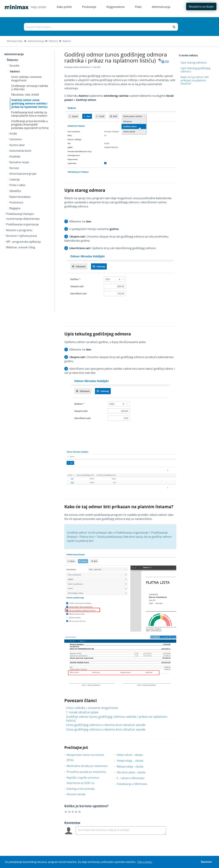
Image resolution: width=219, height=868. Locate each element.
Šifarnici (53, 41)
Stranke (14, 66)
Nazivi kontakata (20, 197)
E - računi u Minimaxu (133, 778)
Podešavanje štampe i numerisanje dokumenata (23, 216)
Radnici (67, 41)
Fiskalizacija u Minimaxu (134, 784)
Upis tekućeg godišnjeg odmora (195, 70)
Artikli (13, 134)
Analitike (15, 157)
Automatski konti (20, 151)
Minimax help (15, 41)
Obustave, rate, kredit (25, 95)
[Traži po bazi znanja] (97, 27)
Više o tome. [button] (145, 862)
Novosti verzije (79, 794)
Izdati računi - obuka (132, 755)
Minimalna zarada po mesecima (90, 766)
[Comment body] (121, 830)
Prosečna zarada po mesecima (89, 772)
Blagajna (15, 208)
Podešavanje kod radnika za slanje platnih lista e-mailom (29, 114)
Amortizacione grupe (23, 174)
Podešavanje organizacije (22, 224)
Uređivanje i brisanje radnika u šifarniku (30, 88)
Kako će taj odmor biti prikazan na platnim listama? (195, 80)
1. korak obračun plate (82, 712)
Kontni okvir (17, 145)
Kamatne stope (19, 162)
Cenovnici (16, 139)
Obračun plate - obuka (134, 772)
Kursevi (14, 168)
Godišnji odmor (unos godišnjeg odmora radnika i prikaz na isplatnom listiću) (29, 103)
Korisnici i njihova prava (21, 236)
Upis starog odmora (194, 63)
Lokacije (15, 179)
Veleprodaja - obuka (133, 761)
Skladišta (15, 191)
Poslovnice (16, 202)
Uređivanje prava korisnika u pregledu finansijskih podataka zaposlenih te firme (30, 124)
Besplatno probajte (201, 7)
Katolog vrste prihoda (83, 789)
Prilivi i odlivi (17, 185)
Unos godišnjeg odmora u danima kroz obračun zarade (106, 725)
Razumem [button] (206, 862)
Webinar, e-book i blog (21, 247)
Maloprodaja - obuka (133, 766)
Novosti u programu (19, 230)
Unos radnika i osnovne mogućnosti (26, 79)
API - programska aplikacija (23, 242)
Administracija (36, 41)
